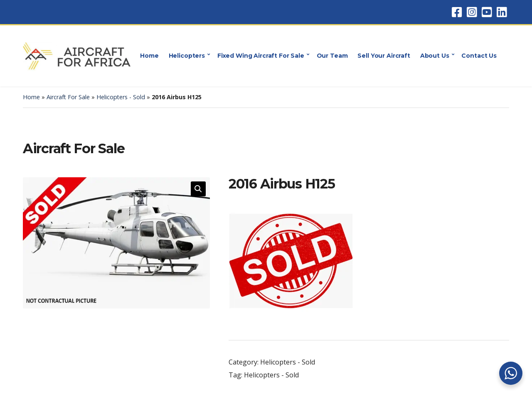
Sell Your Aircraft (384, 56)
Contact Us (479, 56)
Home (149, 56)
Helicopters (187, 56)
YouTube (487, 12)
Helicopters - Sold (121, 97)
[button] (198, 189)
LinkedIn (502, 12)
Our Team (332, 56)
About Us (435, 56)
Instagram (472, 12)
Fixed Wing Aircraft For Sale (261, 56)
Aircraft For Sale (68, 97)
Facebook (457, 12)
